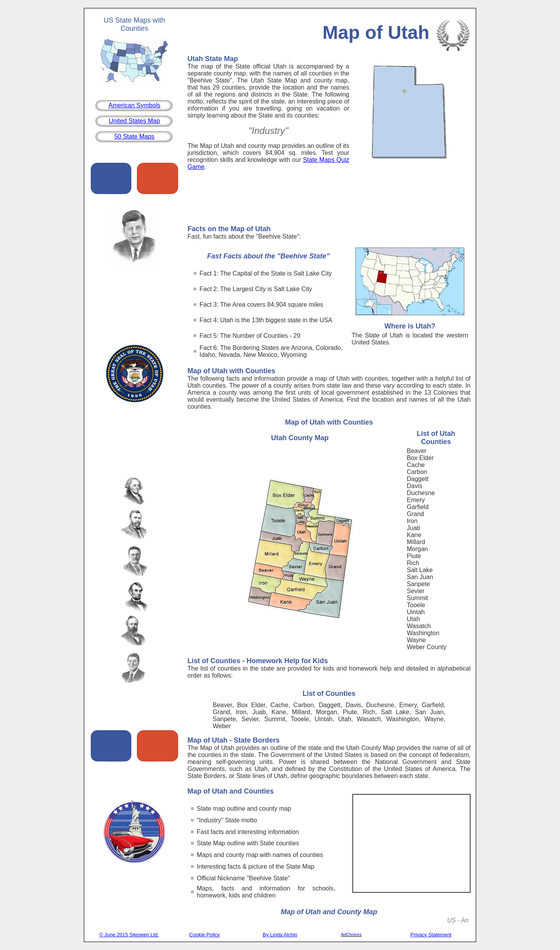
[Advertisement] (329, 200)
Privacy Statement (431, 935)
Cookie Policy (205, 935)
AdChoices (351, 934)
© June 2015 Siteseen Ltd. (129, 935)
